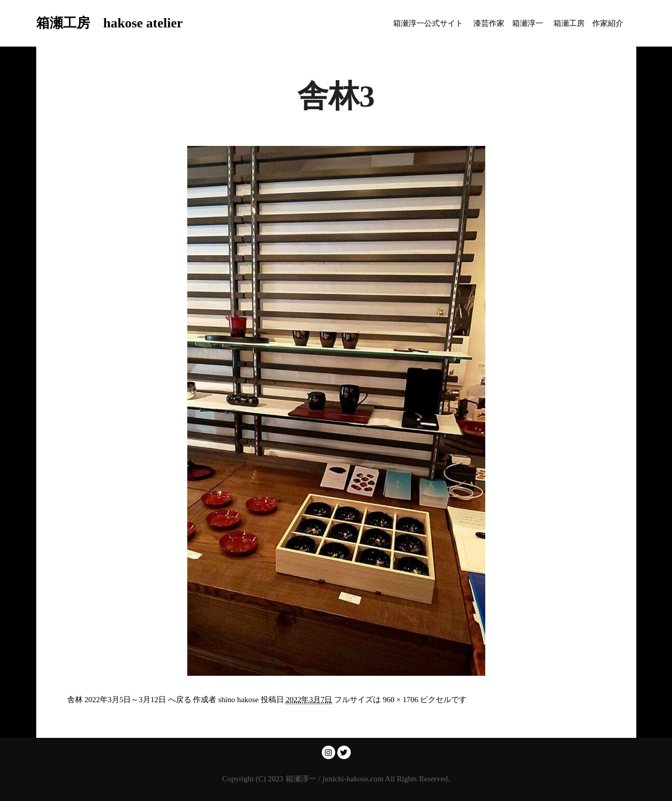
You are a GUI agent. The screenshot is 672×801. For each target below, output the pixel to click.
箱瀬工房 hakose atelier (88, 23)
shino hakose (238, 700)
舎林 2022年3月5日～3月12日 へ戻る (129, 700)
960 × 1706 (400, 700)
